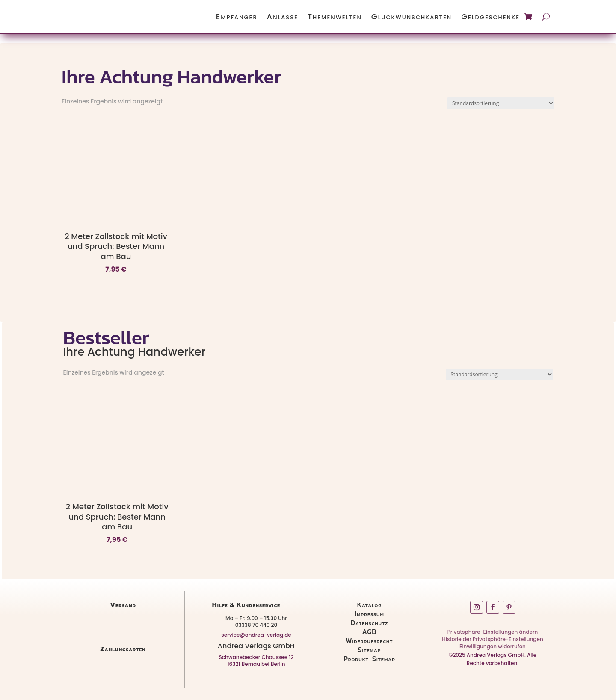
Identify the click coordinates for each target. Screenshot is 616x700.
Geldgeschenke (490, 16)
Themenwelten (335, 16)
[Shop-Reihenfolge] (501, 103)
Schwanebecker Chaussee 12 (256, 657)
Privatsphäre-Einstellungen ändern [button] (493, 634)
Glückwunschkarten (412, 16)
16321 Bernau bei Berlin (256, 664)
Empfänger (237, 16)
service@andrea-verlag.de (256, 635)
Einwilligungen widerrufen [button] (493, 648)
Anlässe (283, 16)
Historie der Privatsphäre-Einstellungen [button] (492, 641)
